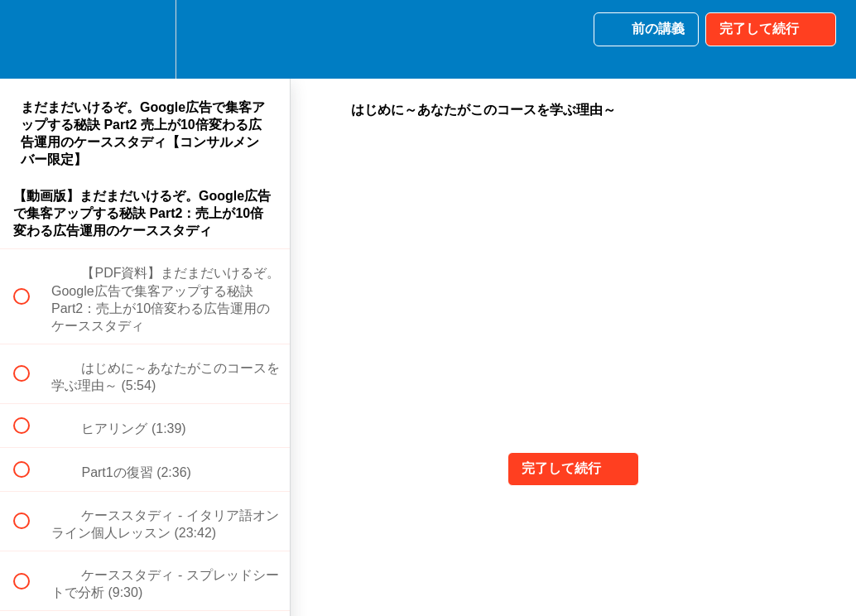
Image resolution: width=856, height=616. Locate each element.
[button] (31, 39)
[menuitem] (145, 39)
